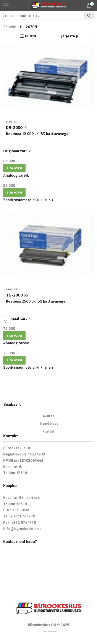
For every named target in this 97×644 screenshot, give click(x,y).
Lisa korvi (14, 168)
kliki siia (45, 200)
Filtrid (28, 36)
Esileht (10, 27)
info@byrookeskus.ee (22, 529)
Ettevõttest (49, 424)
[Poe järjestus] (75, 36)
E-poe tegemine (48, 632)
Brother (12, 122)
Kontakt (48, 431)
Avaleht (48, 416)
